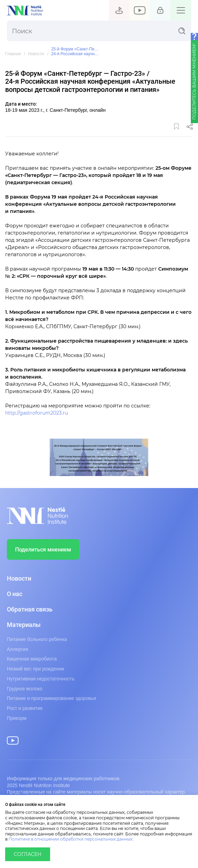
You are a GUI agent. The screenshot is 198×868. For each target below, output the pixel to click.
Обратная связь (30, 609)
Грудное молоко (25, 689)
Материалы (24, 625)
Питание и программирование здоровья (51, 698)
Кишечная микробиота (32, 659)
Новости (36, 54)
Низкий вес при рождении (36, 669)
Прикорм (17, 718)
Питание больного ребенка (37, 639)
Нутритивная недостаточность (41, 679)
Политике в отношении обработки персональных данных (71, 839)
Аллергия (18, 649)
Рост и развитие (25, 708)
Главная (13, 54)
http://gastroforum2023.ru (37, 413)
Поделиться (190, 127)
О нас (15, 594)
